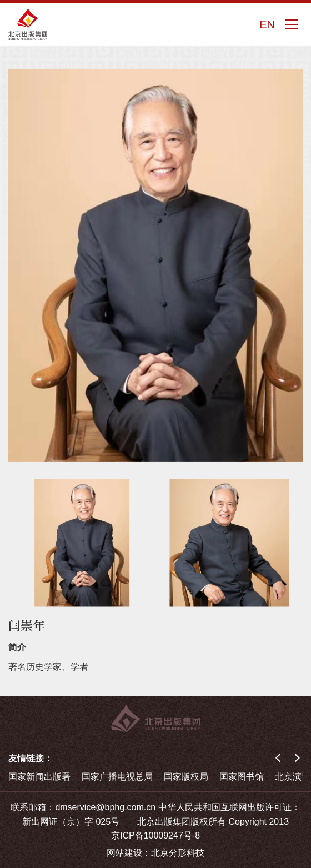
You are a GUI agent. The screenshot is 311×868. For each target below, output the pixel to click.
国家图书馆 (242, 777)
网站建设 (124, 853)
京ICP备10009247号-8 (155, 836)
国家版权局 (186, 777)
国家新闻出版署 (39, 777)
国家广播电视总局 (117, 777)
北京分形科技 (178, 853)
